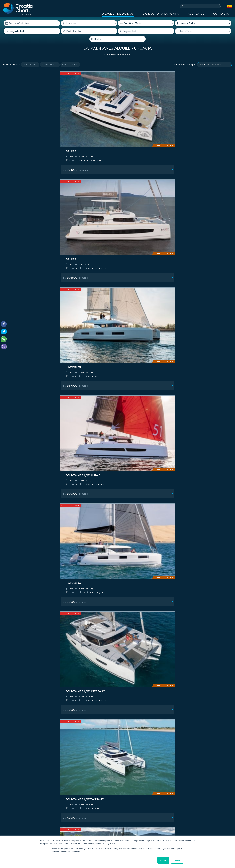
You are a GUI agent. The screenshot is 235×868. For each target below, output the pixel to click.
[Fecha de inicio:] (32, 23)
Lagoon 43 (188, 252)
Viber (5, 818)
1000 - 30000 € (30, 72)
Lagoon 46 (14, 185)
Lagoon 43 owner (78, 591)
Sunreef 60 (131, 390)
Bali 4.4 (128, 591)
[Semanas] (89, 23)
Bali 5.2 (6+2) (74, 252)
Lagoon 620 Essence (195, 185)
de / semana (20, 137)
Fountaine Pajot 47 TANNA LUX (202, 524)
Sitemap (221, 751)
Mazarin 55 (189, 658)
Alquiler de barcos (118, 14)
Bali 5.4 (70, 457)
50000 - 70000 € (70, 72)
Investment (88, 751)
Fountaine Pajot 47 (21, 591)
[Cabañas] (146, 23)
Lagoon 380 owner (137, 323)
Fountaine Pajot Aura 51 (199, 118)
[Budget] (117, 39)
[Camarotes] (203, 23)
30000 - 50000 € (50, 72)
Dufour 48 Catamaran (139, 524)
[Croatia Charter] (18, 9)
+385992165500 (16, 810)
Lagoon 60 (14, 390)
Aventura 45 (16, 323)
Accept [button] (163, 860)
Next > (136, 696)
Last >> (146, 696)
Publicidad (113, 751)
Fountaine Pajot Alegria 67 (200, 323)
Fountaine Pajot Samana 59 (85, 390)
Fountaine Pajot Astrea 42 (84, 185)
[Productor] (89, 31)
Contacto (221, 14)
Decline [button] (177, 860)
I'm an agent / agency (85, 795)
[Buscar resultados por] (214, 72)
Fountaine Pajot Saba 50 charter (25, 254)
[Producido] (203, 31)
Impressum (137, 751)
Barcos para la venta (161, 14)
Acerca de (196, 14)
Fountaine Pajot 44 (79, 323)
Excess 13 (188, 591)
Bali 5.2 (70, 118)
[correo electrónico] (96, 787)
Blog (181, 751)
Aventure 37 (74, 658)
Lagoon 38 (14, 658)
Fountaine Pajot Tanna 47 (142, 185)
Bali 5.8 (12, 118)
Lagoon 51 (130, 252)
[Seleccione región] (146, 31)
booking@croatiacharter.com (18, 824)
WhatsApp (8, 814)
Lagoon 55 (130, 118)
